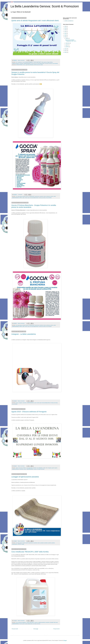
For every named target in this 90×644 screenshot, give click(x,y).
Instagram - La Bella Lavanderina (24, 334)
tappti (23, 544)
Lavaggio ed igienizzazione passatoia (25, 477)
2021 (65, 33)
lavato (45, 196)
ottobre (67, 38)
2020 (65, 35)
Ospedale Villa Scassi (54, 622)
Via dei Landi (33, 63)
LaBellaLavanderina (16, 63)
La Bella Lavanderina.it (69, 21)
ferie (47, 468)
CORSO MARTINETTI (37, 62)
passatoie (46, 543)
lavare (25, 469)
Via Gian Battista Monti (40, 63)
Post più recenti (15, 629)
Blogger (65, 640)
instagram (20, 403)
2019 (65, 37)
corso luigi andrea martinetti (21, 196)
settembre (68, 43)
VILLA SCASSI (55, 63)
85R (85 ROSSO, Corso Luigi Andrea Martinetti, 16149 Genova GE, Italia (30, 65)
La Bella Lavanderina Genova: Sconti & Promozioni (45, 6)
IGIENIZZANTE (32, 196)
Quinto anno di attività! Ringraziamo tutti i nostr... (71, 40)
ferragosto (50, 468)
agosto (17, 468)
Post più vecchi (56, 629)
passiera (50, 543)
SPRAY (21, 198)
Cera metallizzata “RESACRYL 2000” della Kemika (30, 552)
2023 (65, 30)
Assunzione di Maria (22, 468)
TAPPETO (20, 544)
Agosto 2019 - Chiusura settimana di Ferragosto (29, 412)
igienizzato (37, 196)
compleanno (20, 62)
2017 (65, 51)
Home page (36, 629)
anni (16, 62)
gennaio (67, 47)
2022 (65, 32)
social (35, 403)
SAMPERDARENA (27, 63)
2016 (65, 52)
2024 (65, 28)
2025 (65, 26)
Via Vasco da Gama (48, 63)
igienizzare (31, 543)
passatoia (42, 543)
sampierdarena (15, 544)
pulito (55, 196)
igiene (56, 468)
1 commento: (20, 195)
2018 (65, 49)
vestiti (23, 198)
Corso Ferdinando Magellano (28, 62)
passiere (53, 543)
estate (44, 468)
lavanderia (22, 63)
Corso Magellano (40, 468)
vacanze (35, 469)
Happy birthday (50, 62)
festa (43, 62)
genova (45, 62)
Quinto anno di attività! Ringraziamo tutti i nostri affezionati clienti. (35, 21)
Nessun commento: (21, 60)
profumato (48, 196)
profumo (52, 196)
